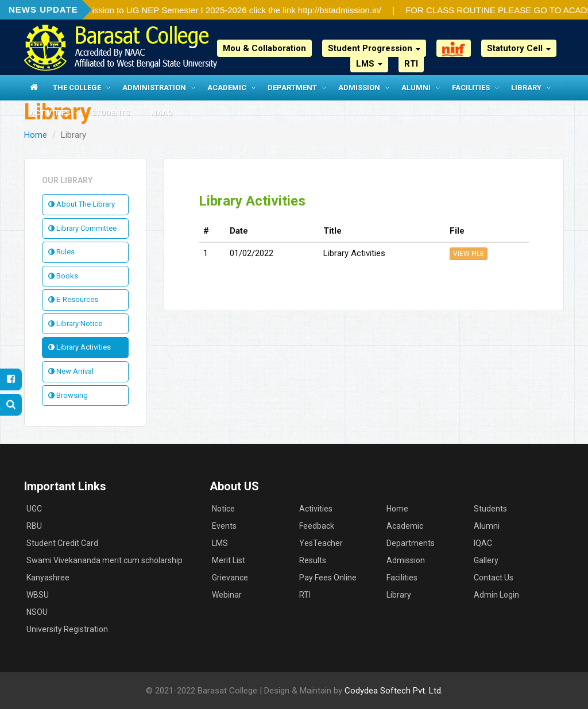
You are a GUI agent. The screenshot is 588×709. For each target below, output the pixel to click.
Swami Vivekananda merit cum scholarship (105, 560)
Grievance (230, 578)
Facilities (471, 88)
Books (63, 276)
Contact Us (494, 578)
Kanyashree (48, 578)
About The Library (82, 204)
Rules (61, 252)
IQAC (483, 543)
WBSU (38, 595)
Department (292, 88)
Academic (227, 88)
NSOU (37, 612)
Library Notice (75, 323)
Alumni (416, 88)
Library (526, 88)
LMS (369, 64)
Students (111, 113)
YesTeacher (321, 543)
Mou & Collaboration (264, 48)
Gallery (486, 560)
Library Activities (80, 347)
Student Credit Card (62, 543)
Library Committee (82, 228)
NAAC (162, 113)
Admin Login (496, 595)
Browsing (68, 395)
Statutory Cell (519, 48)
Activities (50, 113)
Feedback (317, 526)
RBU (34, 526)
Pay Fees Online (328, 578)
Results (313, 560)
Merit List (229, 560)
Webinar (227, 595)
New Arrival (71, 371)
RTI (411, 64)
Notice (223, 509)
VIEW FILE (469, 254)
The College (77, 88)
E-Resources (73, 299)
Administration (154, 88)
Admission (359, 88)
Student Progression (374, 48)
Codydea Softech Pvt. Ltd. (394, 691)
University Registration (67, 629)
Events (224, 526)
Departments (411, 543)
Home (36, 135)
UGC (34, 509)
